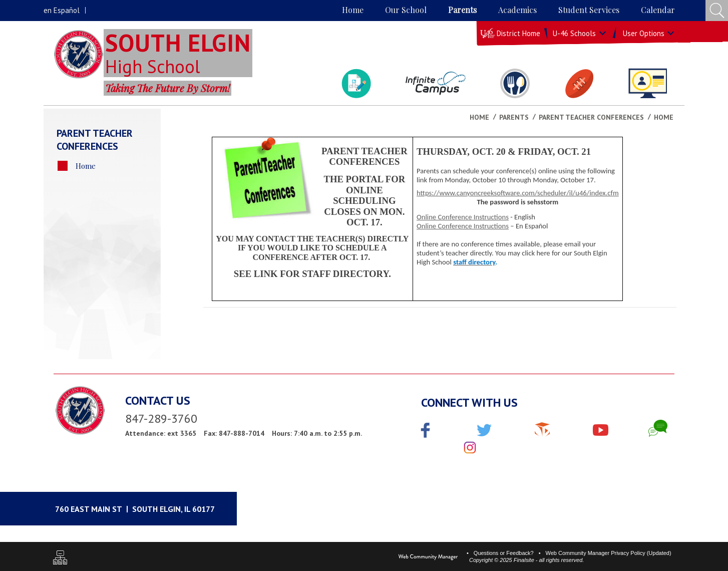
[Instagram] (470, 448)
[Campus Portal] (436, 83)
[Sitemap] (60, 559)
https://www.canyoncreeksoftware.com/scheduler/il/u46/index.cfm (518, 193)
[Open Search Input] (717, 11)
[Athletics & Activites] (579, 83)
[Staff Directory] (648, 83)
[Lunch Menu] (515, 83)
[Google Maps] (145, 509)
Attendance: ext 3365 (161, 433)
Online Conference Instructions (463, 217)
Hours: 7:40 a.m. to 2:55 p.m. (317, 433)
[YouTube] (601, 428)
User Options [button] (644, 33)
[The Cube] (542, 428)
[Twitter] (484, 431)
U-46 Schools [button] (574, 33)
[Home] (353, 11)
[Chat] (658, 428)
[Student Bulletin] (356, 83)
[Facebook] (426, 431)
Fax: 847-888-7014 (234, 433)
